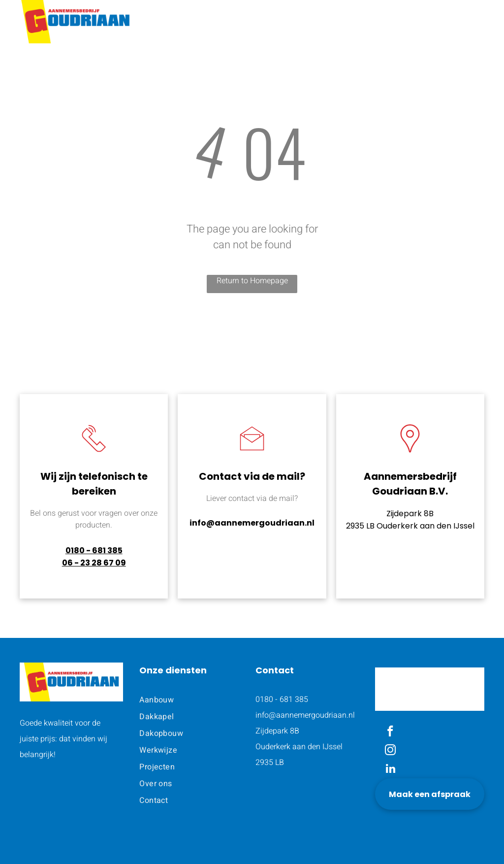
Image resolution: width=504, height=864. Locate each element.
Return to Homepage (252, 281)
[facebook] (391, 732)
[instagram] (391, 751)
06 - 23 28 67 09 (94, 563)
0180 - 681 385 (94, 550)
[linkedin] (391, 770)
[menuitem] (237, 19)
